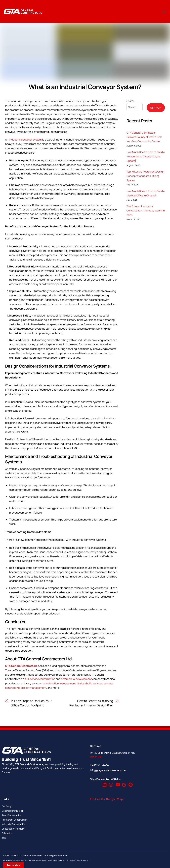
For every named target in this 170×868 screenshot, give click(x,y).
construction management (59, 683)
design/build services (90, 683)
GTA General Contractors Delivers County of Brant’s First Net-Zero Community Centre (144, 137)
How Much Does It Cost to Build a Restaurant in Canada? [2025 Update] (146, 156)
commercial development (76, 679)
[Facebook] (91, 783)
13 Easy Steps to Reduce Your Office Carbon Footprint (31, 703)
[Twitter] (98, 783)
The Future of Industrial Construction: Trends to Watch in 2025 (146, 211)
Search (130, 101)
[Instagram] (111, 783)
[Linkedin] (104, 783)
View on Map (96, 757)
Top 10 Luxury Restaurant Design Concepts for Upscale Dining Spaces (145, 176)
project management (34, 688)
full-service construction (40, 679)
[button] (164, 12)
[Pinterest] (130, 783)
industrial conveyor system (25, 140)
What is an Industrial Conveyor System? (85, 87)
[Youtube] (117, 783)
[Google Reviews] (124, 783)
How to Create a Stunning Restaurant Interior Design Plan (91, 703)
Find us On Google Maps (107, 799)
